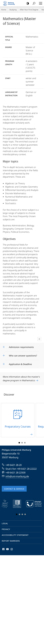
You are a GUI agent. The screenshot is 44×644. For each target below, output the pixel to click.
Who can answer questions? (23, 356)
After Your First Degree (29, 10)
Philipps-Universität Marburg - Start (10, 3)
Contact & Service (14, 489)
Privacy (6, 529)
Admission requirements (21, 347)
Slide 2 (22, 443)
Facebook (3, 550)
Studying (13, 10)
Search (33, 3)
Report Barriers (11, 541)
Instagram (12, 550)
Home (4, 10)
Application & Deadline (20, 364)
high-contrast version (27, 3)
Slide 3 (25, 443)
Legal (5, 523)
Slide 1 (19, 443)
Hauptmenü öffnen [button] (40, 3)
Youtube (7, 550)
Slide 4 (25, 514)
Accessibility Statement (15, 535)
